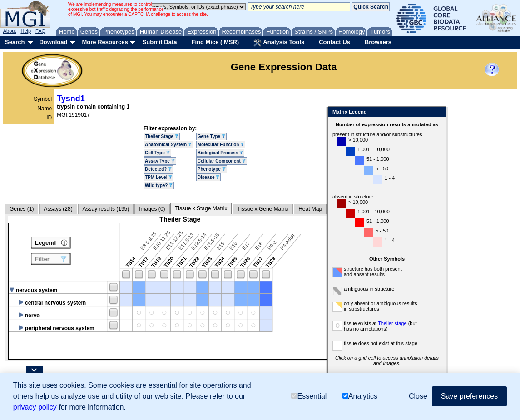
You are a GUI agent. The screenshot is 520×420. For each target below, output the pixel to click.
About (10, 31)
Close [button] (418, 396)
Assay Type (160, 161)
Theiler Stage (162, 136)
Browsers (378, 42)
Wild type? (159, 185)
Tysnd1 (71, 99)
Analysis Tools (279, 43)
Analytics (360, 396)
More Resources (105, 42)
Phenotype (212, 169)
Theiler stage (420, 323)
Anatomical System (168, 145)
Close (465, 112)
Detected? (158, 169)
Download (53, 42)
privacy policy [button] (35, 407)
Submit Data (160, 42)
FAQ (40, 31)
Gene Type (211, 136)
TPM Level (158, 177)
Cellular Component (222, 161)
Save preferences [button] (469, 396)
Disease (209, 177)
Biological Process (220, 153)
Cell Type (157, 153)
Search (15, 42)
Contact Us (334, 42)
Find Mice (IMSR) (215, 42)
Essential (309, 396)
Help (26, 31)
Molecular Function (221, 145)
